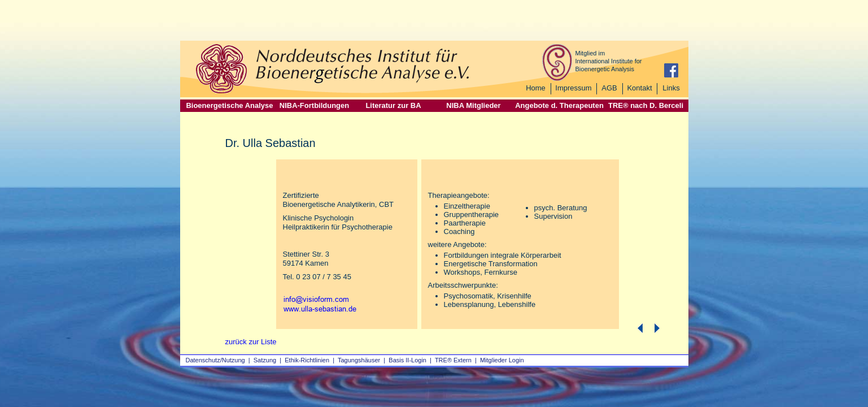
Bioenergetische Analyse (229, 105)
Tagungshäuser (359, 360)
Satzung (265, 360)
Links (671, 88)
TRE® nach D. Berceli (646, 105)
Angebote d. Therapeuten (559, 105)
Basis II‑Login (407, 360)
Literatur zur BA (393, 105)
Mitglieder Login (502, 360)
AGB (609, 88)
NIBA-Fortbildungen (314, 105)
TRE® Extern (453, 360)
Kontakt (639, 88)
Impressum (573, 88)
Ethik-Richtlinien (307, 360)
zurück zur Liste (251, 342)
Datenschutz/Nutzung (215, 360)
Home (536, 88)
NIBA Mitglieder (473, 105)
